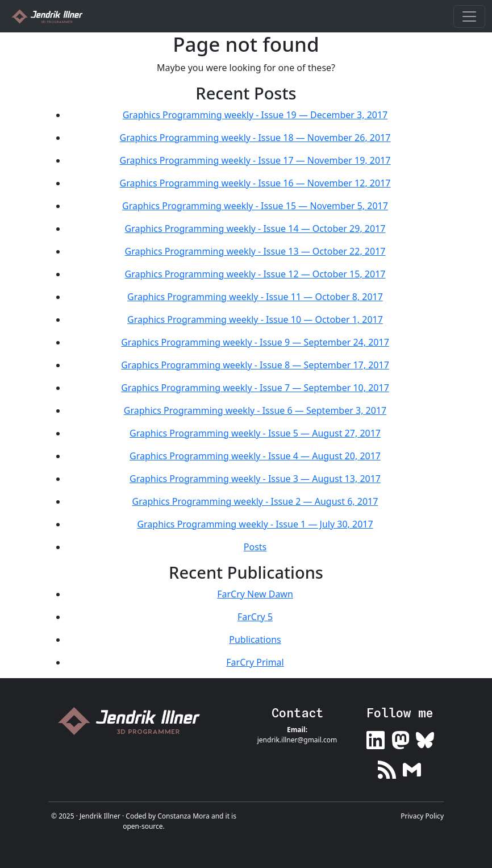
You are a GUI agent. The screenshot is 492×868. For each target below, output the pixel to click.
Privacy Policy (422, 816)
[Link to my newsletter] (412, 767)
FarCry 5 (255, 617)
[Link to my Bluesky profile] (425, 738)
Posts (255, 547)
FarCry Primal (255, 662)
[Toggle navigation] (469, 16)
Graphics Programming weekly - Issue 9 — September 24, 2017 (255, 342)
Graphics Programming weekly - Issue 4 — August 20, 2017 (255, 456)
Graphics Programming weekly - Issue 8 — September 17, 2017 (255, 365)
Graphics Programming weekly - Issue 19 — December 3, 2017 (255, 115)
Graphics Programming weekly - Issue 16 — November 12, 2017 (255, 183)
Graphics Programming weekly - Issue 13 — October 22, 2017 (255, 251)
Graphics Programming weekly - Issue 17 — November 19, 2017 (255, 160)
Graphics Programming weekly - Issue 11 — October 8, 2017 (255, 297)
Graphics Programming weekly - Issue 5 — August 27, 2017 (255, 433)
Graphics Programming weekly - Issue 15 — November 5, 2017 (255, 206)
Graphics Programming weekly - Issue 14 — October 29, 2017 (255, 229)
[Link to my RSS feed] (387, 767)
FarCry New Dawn (255, 594)
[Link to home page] (134, 721)
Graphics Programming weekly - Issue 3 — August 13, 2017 (255, 479)
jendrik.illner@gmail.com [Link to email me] (297, 740)
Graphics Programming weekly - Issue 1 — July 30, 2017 (255, 524)
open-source (143, 826)
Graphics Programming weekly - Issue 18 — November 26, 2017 (255, 138)
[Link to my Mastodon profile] (401, 738)
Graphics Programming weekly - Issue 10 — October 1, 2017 (255, 319)
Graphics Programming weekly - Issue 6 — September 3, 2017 (255, 410)
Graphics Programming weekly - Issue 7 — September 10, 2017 (255, 388)
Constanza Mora (184, 816)
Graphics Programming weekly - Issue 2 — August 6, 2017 (255, 501)
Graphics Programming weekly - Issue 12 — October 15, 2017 (255, 274)
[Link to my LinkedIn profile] (376, 738)
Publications (255, 639)
